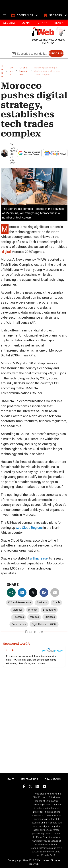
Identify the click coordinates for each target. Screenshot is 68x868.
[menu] (4, 15)
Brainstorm (53, 779)
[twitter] (33, 592)
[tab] (9, 23)
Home (2, 71)
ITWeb (11, 779)
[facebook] (44, 592)
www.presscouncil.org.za (45, 841)
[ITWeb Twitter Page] (30, 787)
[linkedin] (22, 592)
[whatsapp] (11, 592)
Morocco (12, 71)
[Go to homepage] (48, 35)
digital (6, 252)
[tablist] (34, 23)
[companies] (25, 15)
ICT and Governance (23, 71)
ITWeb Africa (30, 779)
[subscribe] (56, 53)
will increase (39, 558)
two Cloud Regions (29, 528)
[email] (55, 592)
